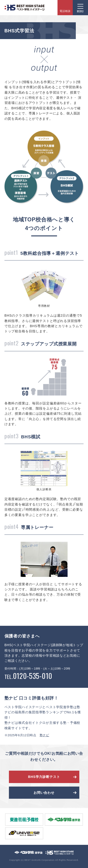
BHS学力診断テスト (44, 777)
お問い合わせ (44, 793)
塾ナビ (44, 735)
